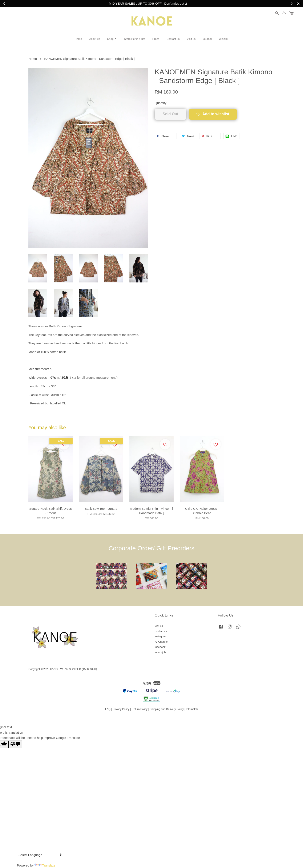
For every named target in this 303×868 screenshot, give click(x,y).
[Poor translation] (15, 745)
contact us (161, 631)
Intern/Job (192, 709)
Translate (45, 865)
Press (156, 39)
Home (78, 39)
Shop (112, 39)
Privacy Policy (121, 709)
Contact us (173, 39)
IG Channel (161, 642)
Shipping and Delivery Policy (167, 709)
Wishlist (224, 39)
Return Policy (140, 709)
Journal (207, 39)
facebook (160, 647)
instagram (161, 636)
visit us (159, 626)
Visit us (191, 39)
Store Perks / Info (134, 39)
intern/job (160, 652)
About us (95, 39)
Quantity (161, 103)
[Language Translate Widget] (39, 855)
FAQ (108, 709)
